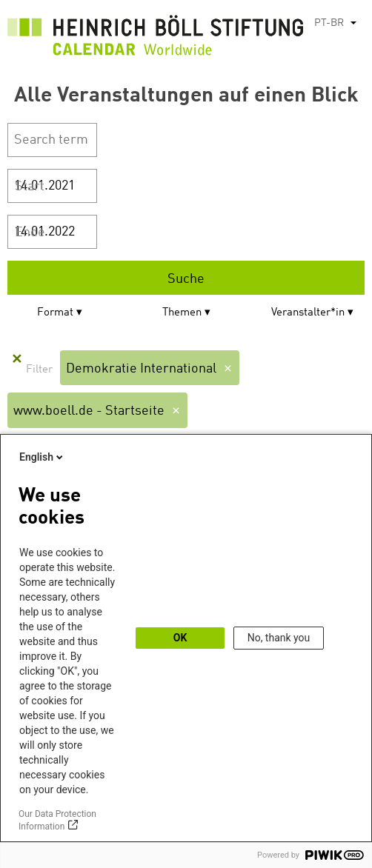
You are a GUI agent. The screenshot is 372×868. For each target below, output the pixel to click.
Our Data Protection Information (57, 820)
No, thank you (279, 638)
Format (55, 313)
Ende (30, 233)
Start (30, 187)
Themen (182, 313)
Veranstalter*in (308, 313)
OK (180, 638)
